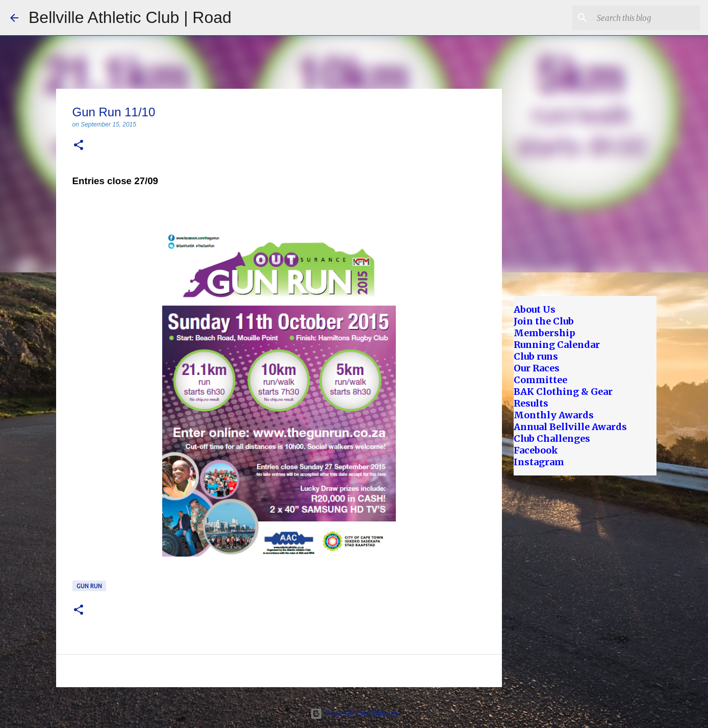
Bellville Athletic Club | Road (130, 17)
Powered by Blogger (354, 713)
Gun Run (89, 586)
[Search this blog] (646, 18)
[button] (79, 146)
